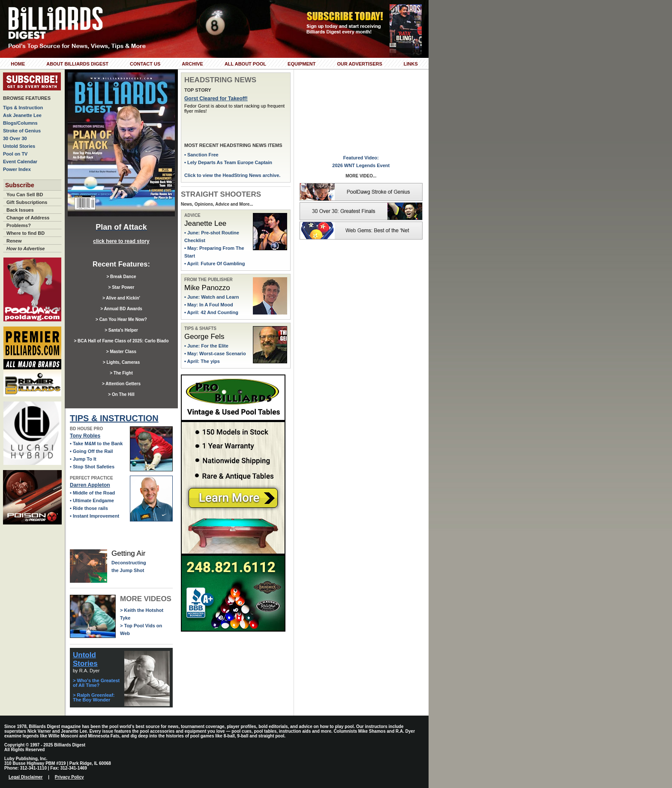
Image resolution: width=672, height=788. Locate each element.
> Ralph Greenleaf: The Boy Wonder (94, 697)
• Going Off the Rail (91, 451)
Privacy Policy (69, 777)
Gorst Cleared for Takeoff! (216, 99)
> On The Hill (121, 394)
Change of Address (28, 218)
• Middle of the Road (92, 493)
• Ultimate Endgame (92, 500)
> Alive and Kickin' (121, 298)
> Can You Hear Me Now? (121, 319)
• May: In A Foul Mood (209, 305)
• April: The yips (202, 361)
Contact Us (145, 64)
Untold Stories (19, 146)
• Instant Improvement (94, 516)
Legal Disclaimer (25, 777)
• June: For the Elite (206, 346)
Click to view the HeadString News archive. (232, 175)
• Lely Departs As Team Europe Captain (228, 162)
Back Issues (20, 210)
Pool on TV (15, 154)
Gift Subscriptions (27, 202)
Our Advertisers (359, 64)
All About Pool (245, 64)
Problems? (19, 225)
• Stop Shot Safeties (92, 467)
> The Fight (121, 373)
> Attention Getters (121, 384)
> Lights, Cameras (121, 362)
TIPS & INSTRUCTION (114, 418)
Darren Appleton (90, 485)
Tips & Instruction (23, 108)
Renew (14, 241)
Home (18, 64)
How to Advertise (25, 249)
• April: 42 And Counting (211, 312)
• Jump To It (83, 459)
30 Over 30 (15, 138)
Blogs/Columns (20, 123)
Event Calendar (20, 162)
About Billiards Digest (77, 64)
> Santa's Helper (121, 330)
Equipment (301, 64)
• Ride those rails (89, 508)
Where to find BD (25, 233)
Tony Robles (85, 436)
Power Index (17, 169)
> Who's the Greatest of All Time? (96, 683)
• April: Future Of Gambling (215, 264)
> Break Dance (121, 277)
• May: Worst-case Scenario (215, 354)
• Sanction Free (201, 155)
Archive (192, 64)
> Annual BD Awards (121, 309)
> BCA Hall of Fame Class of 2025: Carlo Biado (121, 341)
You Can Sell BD (25, 195)
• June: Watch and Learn (212, 297)
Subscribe (20, 185)
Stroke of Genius (22, 131)
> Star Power (121, 287)
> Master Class (121, 352)
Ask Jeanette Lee (22, 115)
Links (411, 64)
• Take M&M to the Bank (96, 443)
